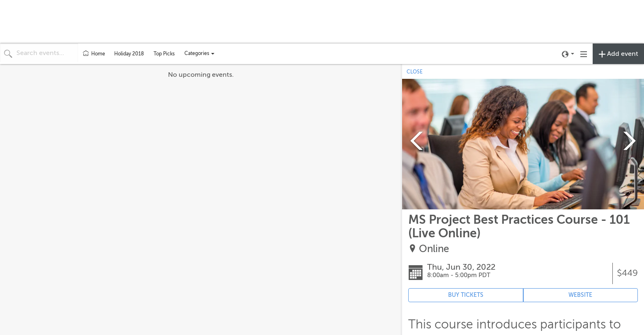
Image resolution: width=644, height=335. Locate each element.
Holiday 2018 (129, 54)
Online (434, 249)
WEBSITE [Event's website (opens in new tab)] (580, 295)
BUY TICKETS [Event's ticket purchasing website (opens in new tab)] (466, 295)
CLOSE (415, 72)
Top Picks (164, 54)
